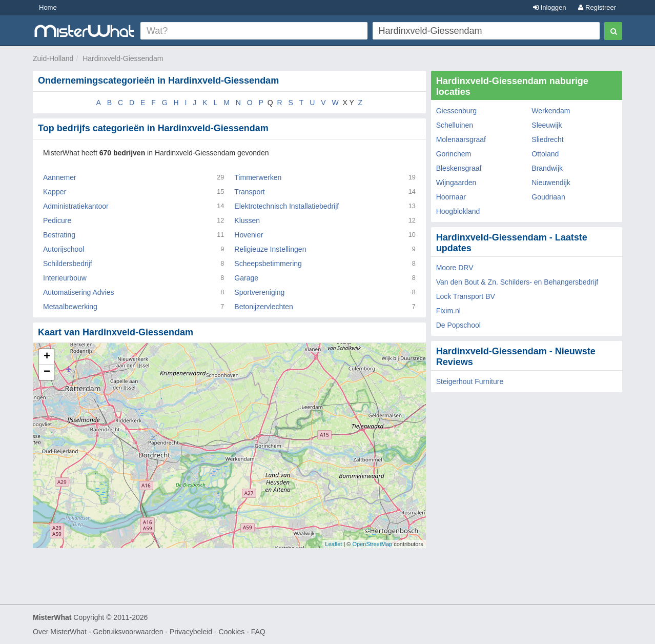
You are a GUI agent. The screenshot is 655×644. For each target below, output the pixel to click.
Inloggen (550, 7)
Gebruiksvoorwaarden (128, 632)
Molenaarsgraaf (461, 139)
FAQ (258, 632)
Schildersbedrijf (68, 264)
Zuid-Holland (53, 58)
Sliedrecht (547, 139)
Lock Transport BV (466, 296)
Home (48, 7)
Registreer (597, 7)
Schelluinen (455, 125)
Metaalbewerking (70, 307)
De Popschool (458, 325)
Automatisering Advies (79, 292)
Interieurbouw (65, 278)
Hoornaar (451, 197)
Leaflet (333, 544)
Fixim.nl (448, 311)
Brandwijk (547, 168)
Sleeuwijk (547, 125)
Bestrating (59, 235)
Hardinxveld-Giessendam (123, 58)
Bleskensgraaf (459, 168)
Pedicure (57, 220)
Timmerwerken (258, 177)
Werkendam (551, 111)
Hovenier (249, 235)
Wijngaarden (456, 183)
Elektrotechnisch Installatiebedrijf (286, 206)
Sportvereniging (259, 292)
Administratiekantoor (76, 206)
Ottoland (545, 154)
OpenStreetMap (372, 544)
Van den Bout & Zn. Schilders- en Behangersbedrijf (517, 282)
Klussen (247, 220)
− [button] (47, 372)
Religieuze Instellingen (270, 249)
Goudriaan (548, 197)
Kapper (55, 192)
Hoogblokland (458, 211)
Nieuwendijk (551, 183)
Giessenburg (456, 111)
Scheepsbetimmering (268, 264)
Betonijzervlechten (263, 307)
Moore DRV (455, 268)
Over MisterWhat (60, 632)
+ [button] (47, 357)
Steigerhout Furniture (470, 381)
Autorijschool (64, 249)
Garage (246, 278)
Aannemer (60, 177)
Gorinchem (454, 154)
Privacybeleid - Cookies (207, 632)
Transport (249, 192)
